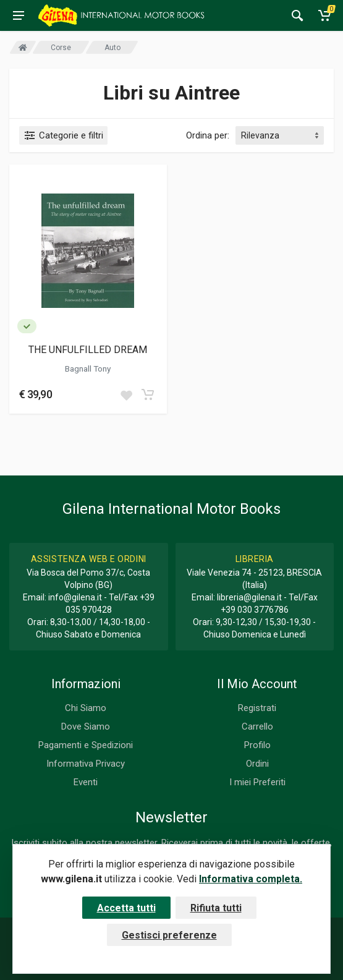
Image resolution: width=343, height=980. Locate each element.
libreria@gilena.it (249, 597)
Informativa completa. (251, 879)
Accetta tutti (126, 908)
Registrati (257, 708)
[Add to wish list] (126, 394)
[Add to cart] (148, 394)
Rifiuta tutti (216, 908)
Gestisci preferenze (169, 935)
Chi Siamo (86, 708)
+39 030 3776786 (255, 610)
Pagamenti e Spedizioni (86, 745)
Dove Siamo (86, 726)
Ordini (257, 764)
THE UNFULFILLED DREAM (88, 350)
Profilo (257, 745)
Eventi (86, 782)
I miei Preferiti (257, 782)
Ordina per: (208, 135)
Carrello (257, 726)
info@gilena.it (75, 597)
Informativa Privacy (86, 764)
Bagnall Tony (88, 369)
